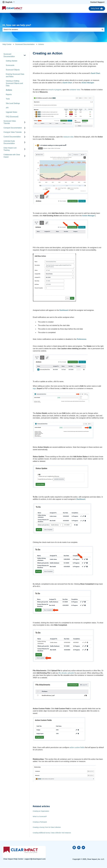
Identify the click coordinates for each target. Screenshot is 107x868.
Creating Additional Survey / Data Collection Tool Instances (52, 833)
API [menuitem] (7, 108)
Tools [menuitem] (8, 99)
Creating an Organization (41, 811)
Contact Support (97, 2)
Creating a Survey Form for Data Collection (47, 827)
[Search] (103, 30)
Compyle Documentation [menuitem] (13, 128)
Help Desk (97, 8)
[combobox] (52, 30)
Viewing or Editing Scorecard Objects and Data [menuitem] (14, 83)
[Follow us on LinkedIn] (74, 848)
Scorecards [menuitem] (10, 65)
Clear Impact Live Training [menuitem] (10, 149)
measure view (68, 137)
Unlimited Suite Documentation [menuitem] (9, 142)
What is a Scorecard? (40, 817)
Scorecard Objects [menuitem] (13, 70)
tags (34, 388)
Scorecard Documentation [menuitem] (9, 55)
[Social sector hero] (83, 848)
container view (75, 90)
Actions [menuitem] (9, 90)
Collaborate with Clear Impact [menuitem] (12, 156)
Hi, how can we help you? (17, 25)
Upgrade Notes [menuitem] (11, 112)
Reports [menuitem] (9, 94)
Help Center (7, 44)
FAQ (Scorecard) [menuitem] (12, 117)
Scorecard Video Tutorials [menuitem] (10, 122)
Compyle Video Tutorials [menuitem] (13, 132)
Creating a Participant (40, 822)
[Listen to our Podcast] (79, 848)
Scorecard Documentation (25, 44)
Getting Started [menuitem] (11, 61)
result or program (55, 90)
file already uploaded (67, 673)
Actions (41, 44)
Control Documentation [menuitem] (12, 137)
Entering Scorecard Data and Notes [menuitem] (15, 75)
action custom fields (77, 747)
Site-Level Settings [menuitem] (13, 103)
